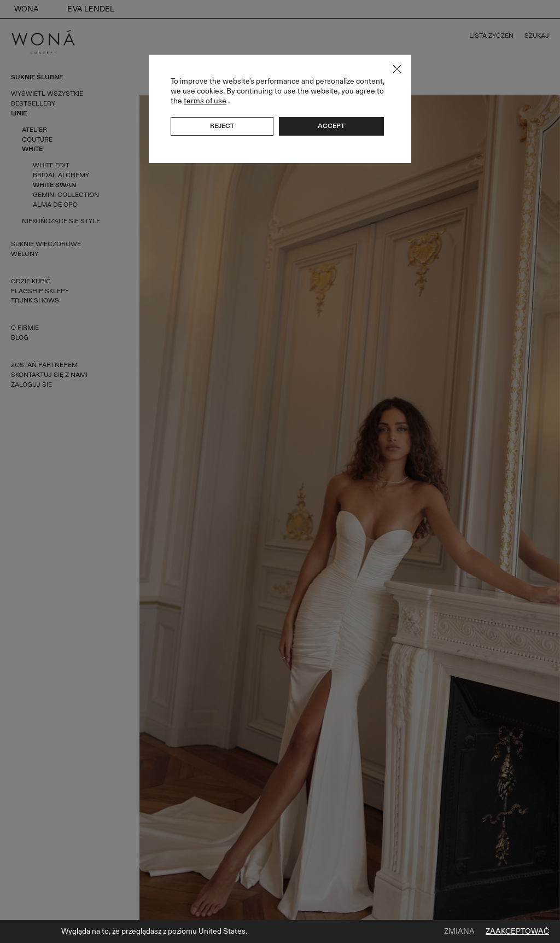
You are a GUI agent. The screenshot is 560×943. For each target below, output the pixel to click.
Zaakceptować (517, 932)
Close (397, 69)
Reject (222, 126)
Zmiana (459, 932)
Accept (331, 126)
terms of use (205, 101)
